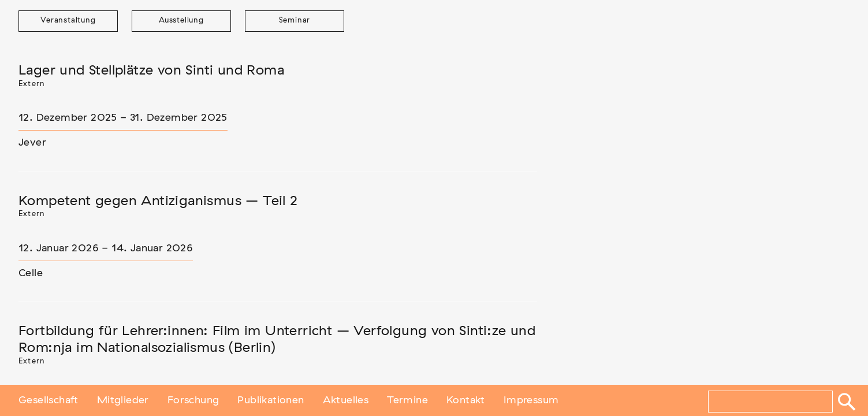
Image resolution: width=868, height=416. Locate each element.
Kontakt (466, 400)
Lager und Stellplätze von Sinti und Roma (151, 70)
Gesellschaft (49, 400)
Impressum (531, 400)
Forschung (193, 400)
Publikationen (271, 400)
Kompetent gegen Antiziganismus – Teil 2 (158, 201)
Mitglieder (123, 400)
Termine (407, 400)
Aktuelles (346, 400)
